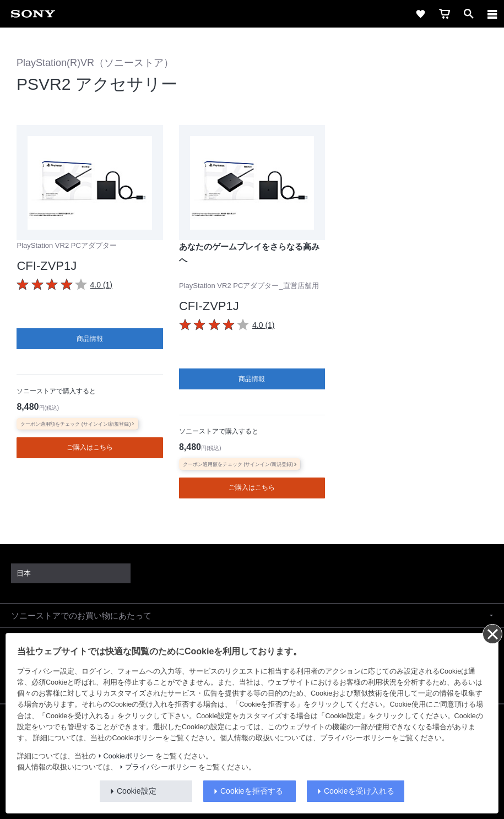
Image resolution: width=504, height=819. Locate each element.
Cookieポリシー (129, 756)
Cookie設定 (137, 791)
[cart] (445, 14)
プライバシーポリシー (161, 767)
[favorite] (420, 14)
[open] (469, 14)
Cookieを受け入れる (359, 791)
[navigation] (492, 14)
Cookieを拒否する (252, 791)
